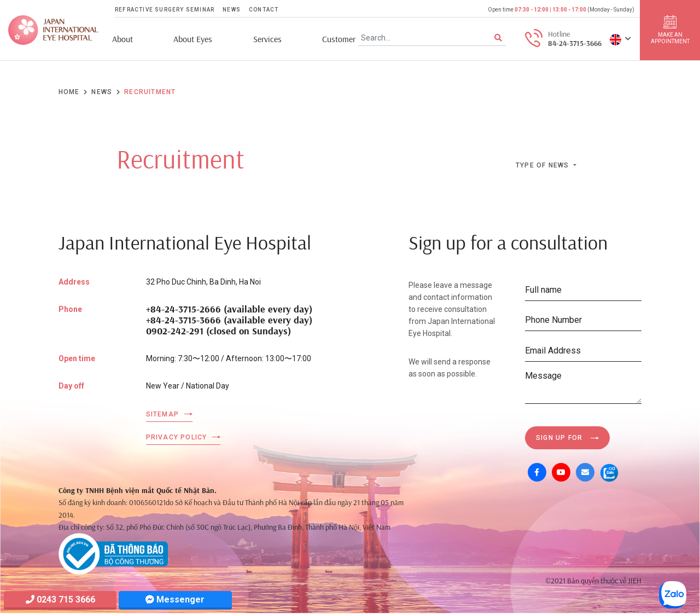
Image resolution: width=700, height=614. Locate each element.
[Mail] (585, 472)
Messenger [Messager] (175, 599)
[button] (620, 39)
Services (267, 39)
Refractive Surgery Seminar (165, 10)
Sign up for (559, 438)
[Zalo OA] (609, 472)
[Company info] (113, 553)
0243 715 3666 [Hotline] (60, 599)
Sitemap (162, 414)
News (232, 10)
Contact (264, 10)
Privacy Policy (177, 437)
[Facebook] (537, 472)
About (122, 39)
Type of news (544, 165)
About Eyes (193, 39)
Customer (339, 39)
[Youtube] (561, 472)
